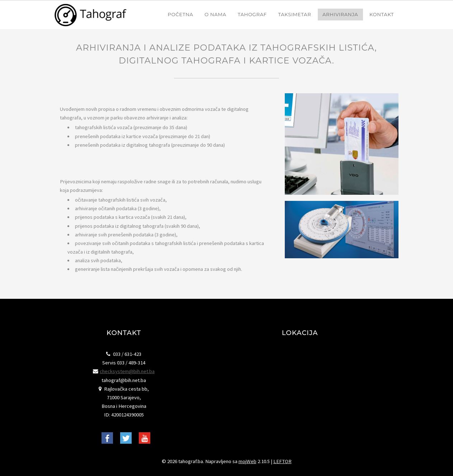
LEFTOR (282, 461)
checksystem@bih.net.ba (127, 371)
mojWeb (247, 461)
